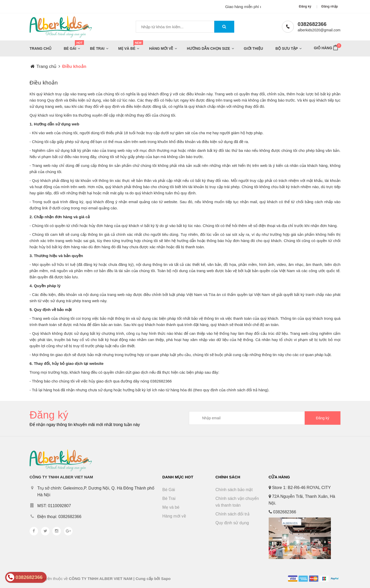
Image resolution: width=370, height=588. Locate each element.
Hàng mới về (161, 48)
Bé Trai (97, 48)
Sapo (166, 579)
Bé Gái (71, 47)
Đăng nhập (330, 6)
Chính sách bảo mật (234, 490)
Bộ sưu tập (287, 48)
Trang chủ (40, 48)
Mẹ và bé (128, 47)
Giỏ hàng (327, 47)
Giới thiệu (253, 48)
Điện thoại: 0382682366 (59, 517)
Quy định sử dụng (232, 523)
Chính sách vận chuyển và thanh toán (237, 502)
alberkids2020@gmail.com (319, 30)
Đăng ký (305, 6)
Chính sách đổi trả (233, 514)
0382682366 (312, 24)
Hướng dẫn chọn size (208, 48)
